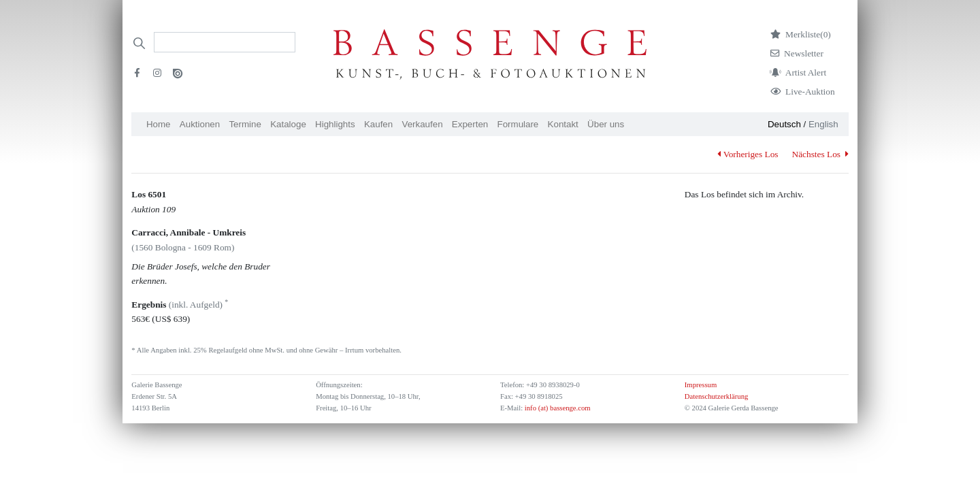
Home (159, 124)
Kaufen (378, 124)
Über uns (606, 124)
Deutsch (784, 124)
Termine (245, 124)
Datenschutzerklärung (717, 396)
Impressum (701, 385)
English (823, 124)
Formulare (518, 124)
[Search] (225, 42)
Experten (470, 124)
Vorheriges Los (748, 154)
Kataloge (288, 124)
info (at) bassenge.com (556, 408)
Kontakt (563, 124)
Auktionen (200, 124)
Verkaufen (423, 124)
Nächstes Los (820, 154)
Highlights (335, 124)
